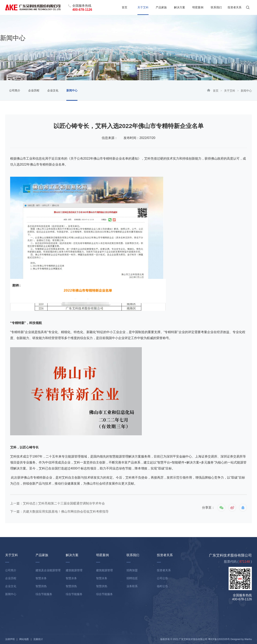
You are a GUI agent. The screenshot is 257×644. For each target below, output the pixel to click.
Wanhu (248, 639)
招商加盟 (132, 570)
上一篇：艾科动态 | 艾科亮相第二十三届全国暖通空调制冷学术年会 (57, 503)
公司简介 (15, 90)
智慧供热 (41, 586)
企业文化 (53, 90)
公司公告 (162, 578)
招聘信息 (132, 578)
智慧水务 (41, 578)
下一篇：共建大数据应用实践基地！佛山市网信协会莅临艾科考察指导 (59, 512)
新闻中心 (72, 90)
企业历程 (34, 90)
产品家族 (161, 7)
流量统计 (38, 639)
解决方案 (180, 7)
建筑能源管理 (74, 570)
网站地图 (24, 639)
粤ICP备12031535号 (219, 639)
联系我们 (216, 7)
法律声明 (10, 639)
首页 (125, 7)
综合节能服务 (44, 594)
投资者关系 (235, 7)
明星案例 (198, 7)
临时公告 (162, 586)
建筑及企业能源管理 (48, 570)
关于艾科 (143, 7)
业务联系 (132, 586)
